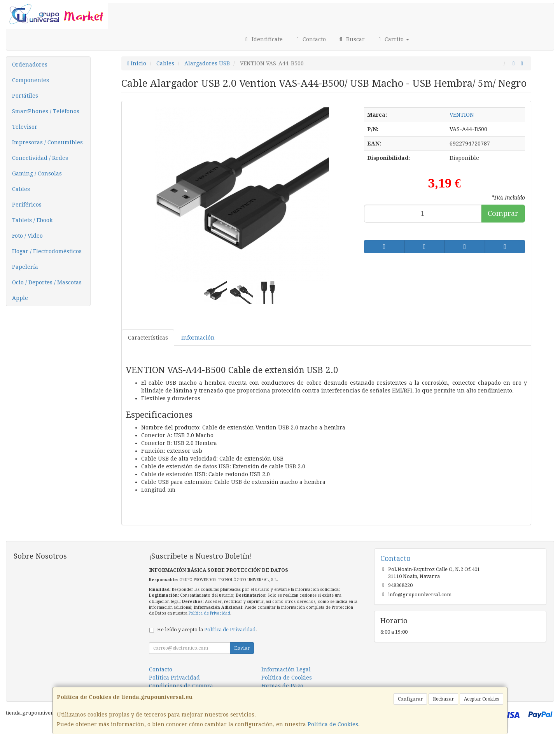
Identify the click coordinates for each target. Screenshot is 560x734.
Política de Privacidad (209, 613)
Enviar (242, 648)
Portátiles (25, 96)
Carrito (393, 39)
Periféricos (27, 205)
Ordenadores (30, 65)
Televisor (25, 127)
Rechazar (443, 699)
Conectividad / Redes (40, 158)
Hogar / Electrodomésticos (47, 251)
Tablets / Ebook (32, 220)
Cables (21, 189)
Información (198, 338)
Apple (20, 298)
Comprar (503, 213)
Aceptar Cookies (481, 699)
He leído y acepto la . (207, 630)
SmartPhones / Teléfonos (46, 111)
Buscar (351, 39)
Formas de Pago (282, 686)
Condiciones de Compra (181, 686)
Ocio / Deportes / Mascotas (47, 282)
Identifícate (263, 39)
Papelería (25, 267)
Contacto (310, 39)
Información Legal (286, 669)
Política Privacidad (174, 678)
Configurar (410, 699)
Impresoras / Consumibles (47, 142)
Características (148, 338)
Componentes (31, 80)
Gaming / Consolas (37, 173)
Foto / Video (27, 236)
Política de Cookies (333, 724)
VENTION (462, 115)
